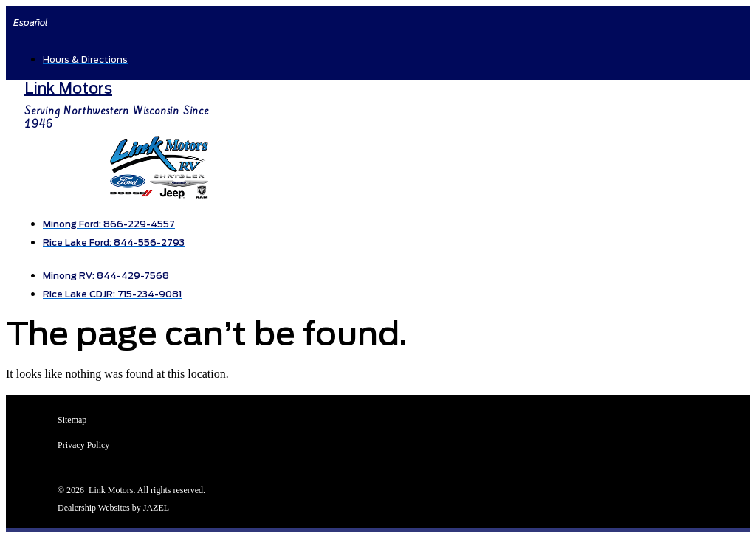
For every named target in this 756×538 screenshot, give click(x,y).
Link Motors (68, 89)
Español (31, 23)
